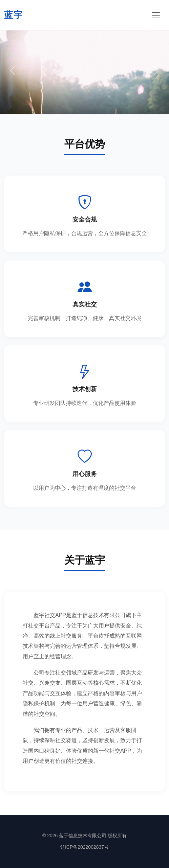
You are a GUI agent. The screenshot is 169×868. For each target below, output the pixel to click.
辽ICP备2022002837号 (84, 847)
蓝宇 (14, 15)
